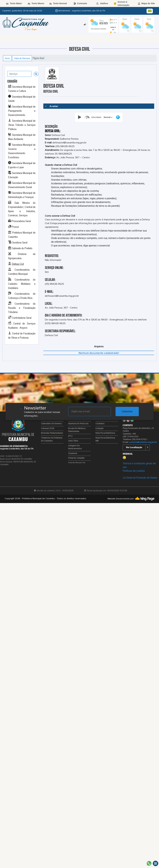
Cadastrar (127, 411)
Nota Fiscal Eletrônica (105, 433)
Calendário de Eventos (51, 424)
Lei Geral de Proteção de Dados (140, 478)
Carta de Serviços (22, 58)
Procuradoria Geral (21, 221)
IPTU (70, 436)
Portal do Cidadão (76, 458)
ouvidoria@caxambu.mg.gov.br (143, 442)
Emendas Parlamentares (52, 433)
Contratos (100, 424)
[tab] (85, 24)
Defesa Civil (18, 264)
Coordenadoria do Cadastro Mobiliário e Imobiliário (22, 284)
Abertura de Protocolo (78, 424)
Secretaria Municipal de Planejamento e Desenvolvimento (22, 111)
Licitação (100, 428)
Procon (15, 227)
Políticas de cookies (134, 471)
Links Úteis (73, 441)
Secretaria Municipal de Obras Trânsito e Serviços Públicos (22, 125)
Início (7, 58)
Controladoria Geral (22, 318)
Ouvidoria (73, 453)
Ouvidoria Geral (20, 242)
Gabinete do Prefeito (22, 248)
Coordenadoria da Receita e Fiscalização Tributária (22, 308)
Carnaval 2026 (48, 428)
